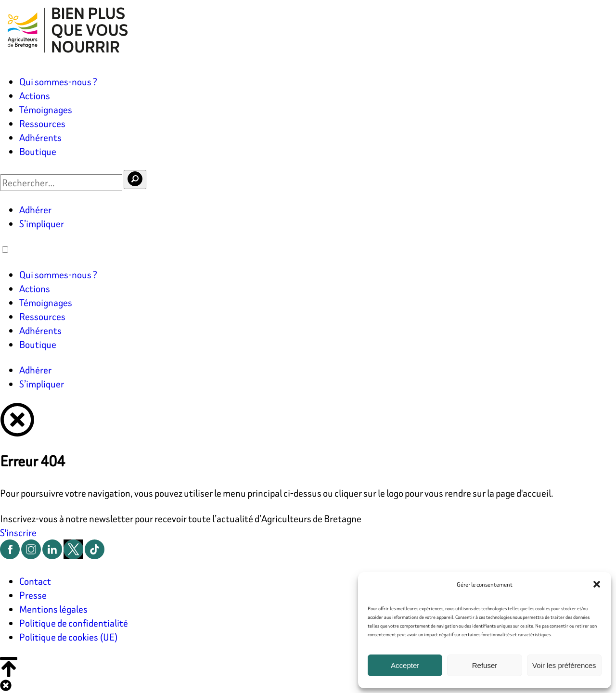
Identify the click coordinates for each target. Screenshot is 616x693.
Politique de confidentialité (74, 623)
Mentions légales (53, 609)
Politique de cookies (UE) (69, 637)
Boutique (38, 151)
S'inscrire (18, 533)
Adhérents (40, 137)
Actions (35, 96)
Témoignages (46, 109)
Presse (33, 595)
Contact (35, 581)
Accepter (405, 665)
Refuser (485, 665)
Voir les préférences (564, 665)
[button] (597, 584)
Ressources (42, 123)
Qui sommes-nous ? (58, 82)
